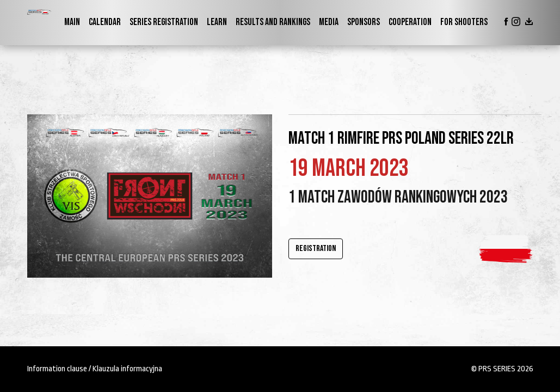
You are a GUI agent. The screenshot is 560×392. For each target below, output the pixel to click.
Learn (217, 22)
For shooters (464, 22)
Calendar (105, 22)
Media (329, 22)
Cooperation (410, 22)
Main (72, 22)
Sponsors (364, 22)
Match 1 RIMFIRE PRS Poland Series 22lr (401, 139)
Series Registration (164, 22)
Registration (316, 249)
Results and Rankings (273, 22)
